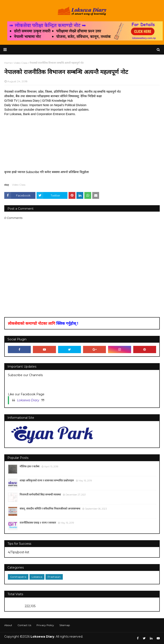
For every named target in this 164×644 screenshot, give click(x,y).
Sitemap (65, 625)
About (8, 625)
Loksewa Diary (28, 400)
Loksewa (37, 577)
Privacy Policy (45, 625)
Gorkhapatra (18, 577)
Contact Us (24, 625)
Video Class (19, 185)
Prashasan (54, 577)
